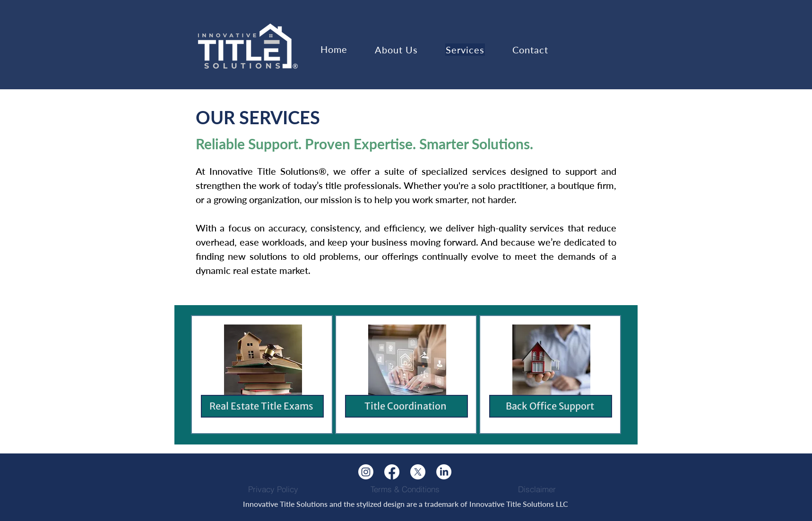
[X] (418, 472)
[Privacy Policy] (273, 489)
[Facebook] (392, 472)
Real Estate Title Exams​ (261, 406)
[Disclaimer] (537, 489)
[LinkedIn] (444, 472)
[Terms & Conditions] (405, 489)
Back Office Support (550, 406)
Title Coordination (406, 406)
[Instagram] (366, 472)
